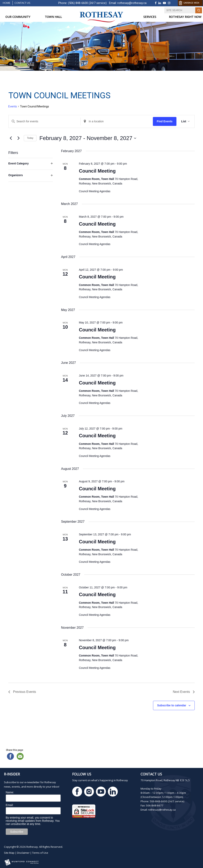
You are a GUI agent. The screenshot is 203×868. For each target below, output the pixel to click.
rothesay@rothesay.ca (132, 3)
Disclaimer (23, 853)
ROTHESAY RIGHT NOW (185, 17)
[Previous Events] (11, 138)
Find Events (165, 121)
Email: (10, 805)
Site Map (9, 853)
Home (7, 3)
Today (30, 138)
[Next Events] (18, 138)
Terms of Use (40, 853)
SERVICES (150, 17)
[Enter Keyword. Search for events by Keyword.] (45, 121)
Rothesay (32, 847)
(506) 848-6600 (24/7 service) (87, 3)
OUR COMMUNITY (18, 17)
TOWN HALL (53, 17)
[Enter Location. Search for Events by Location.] (117, 121)
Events (13, 106)
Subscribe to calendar (172, 705)
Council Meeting (97, 171)
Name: (10, 792)
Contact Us (22, 3)
